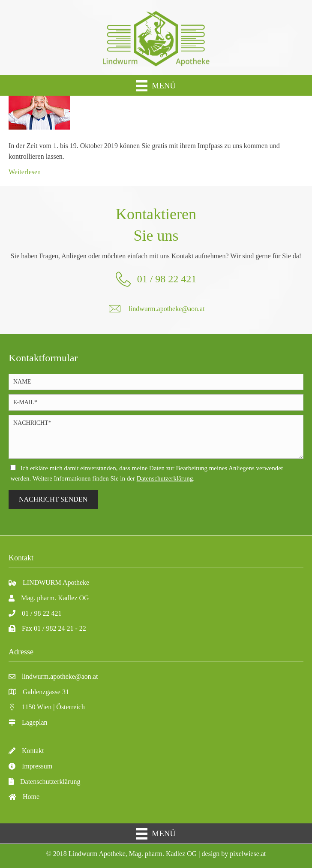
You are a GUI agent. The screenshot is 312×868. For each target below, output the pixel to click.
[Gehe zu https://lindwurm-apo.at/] (156, 38)
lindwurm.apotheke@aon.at (166, 309)
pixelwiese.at (248, 854)
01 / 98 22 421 (167, 279)
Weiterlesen (25, 172)
